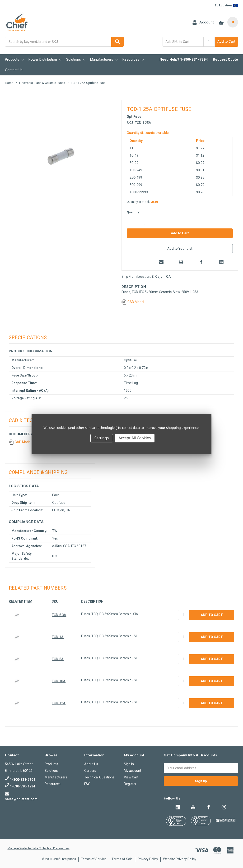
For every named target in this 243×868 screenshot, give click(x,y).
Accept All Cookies (135, 438)
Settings (102, 438)
